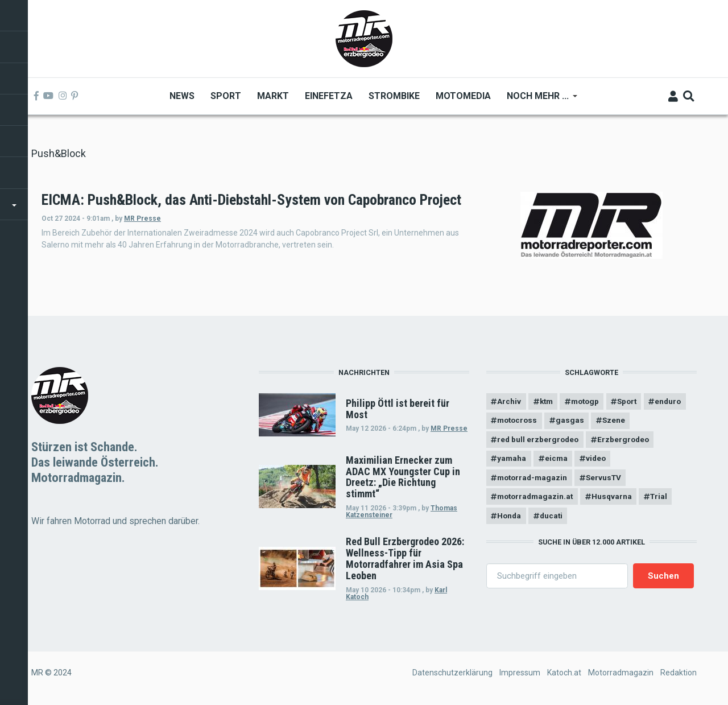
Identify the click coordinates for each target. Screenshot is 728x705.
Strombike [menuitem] (394, 96)
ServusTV (608, 481)
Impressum (520, 673)
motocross (565, 422)
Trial (665, 501)
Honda (510, 520)
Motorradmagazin (621, 673)
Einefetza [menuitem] (328, 96)
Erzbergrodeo (627, 442)
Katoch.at (564, 673)
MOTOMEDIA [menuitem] (463, 96)
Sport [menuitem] (225, 96)
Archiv (510, 402)
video (599, 461)
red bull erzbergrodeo (539, 442)
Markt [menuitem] (272, 96)
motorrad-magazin (534, 481)
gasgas (620, 422)
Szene (665, 422)
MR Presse (296, 234)
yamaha (512, 461)
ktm (548, 402)
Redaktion (679, 673)
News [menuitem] (181, 96)
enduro (511, 422)
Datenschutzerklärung (452, 673)
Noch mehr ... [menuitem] (537, 100)
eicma (558, 461)
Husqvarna (617, 501)
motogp (590, 402)
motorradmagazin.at (537, 501)
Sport (634, 402)
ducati (553, 520)
